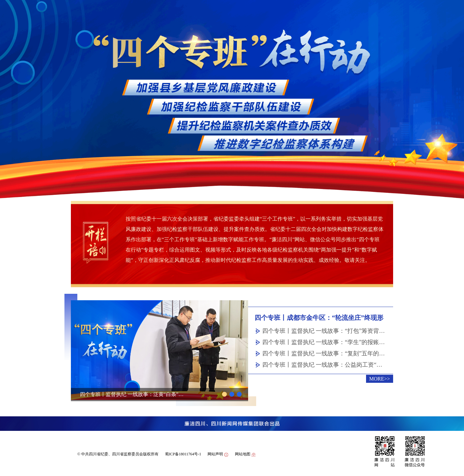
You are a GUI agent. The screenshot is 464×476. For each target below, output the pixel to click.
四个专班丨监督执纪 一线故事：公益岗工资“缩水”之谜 (324, 365)
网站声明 (218, 454)
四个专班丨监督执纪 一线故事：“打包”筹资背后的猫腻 (324, 331)
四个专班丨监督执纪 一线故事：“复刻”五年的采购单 (324, 353)
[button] (224, 394)
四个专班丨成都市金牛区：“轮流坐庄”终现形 (319, 318)
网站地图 (245, 454)
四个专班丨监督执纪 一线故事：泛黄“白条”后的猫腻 (133, 394)
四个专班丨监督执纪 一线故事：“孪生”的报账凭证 (324, 342)
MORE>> (380, 379)
